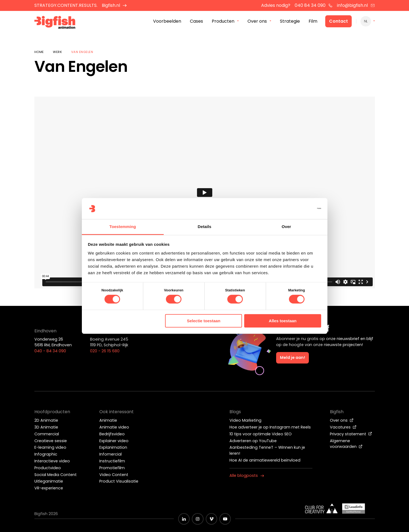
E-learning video (50, 447)
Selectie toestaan (204, 321)
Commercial (47, 434)
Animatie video (114, 427)
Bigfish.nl (114, 5)
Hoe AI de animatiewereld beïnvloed (265, 460)
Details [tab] (205, 227)
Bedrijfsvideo (112, 434)
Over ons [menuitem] (257, 21)
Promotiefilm (112, 468)
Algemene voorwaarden (346, 444)
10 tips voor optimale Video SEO (261, 434)
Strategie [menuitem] (290, 21)
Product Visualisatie (119, 481)
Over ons (342, 420)
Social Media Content (56, 475)
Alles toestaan (283, 321)
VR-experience (49, 488)
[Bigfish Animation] (55, 23)
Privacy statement (351, 434)
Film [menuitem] (313, 21)
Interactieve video (52, 461)
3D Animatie (46, 427)
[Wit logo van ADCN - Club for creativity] (321, 509)
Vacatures (343, 427)
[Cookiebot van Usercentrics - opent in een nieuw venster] (297, 209)
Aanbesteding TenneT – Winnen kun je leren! (267, 450)
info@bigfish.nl (356, 5)
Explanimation (113, 447)
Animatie (108, 420)
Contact (338, 21)
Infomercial (111, 454)
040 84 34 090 (314, 5)
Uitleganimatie (49, 481)
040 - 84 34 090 (50, 351)
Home (39, 52)
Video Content (114, 475)
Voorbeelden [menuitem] (167, 21)
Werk (57, 52)
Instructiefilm (112, 461)
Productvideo (48, 468)
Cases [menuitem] (196, 21)
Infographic (46, 454)
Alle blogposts (247, 475)
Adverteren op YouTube (253, 441)
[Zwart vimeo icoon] (211, 519)
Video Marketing (245, 420)
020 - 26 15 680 (105, 351)
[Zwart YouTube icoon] (225, 519)
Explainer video (114, 441)
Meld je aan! (292, 357)
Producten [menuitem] (223, 21)
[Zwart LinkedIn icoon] (184, 519)
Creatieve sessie (51, 441)
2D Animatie (46, 420)
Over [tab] (286, 227)
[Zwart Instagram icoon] (198, 519)
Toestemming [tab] (123, 227)
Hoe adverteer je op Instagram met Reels (270, 427)
